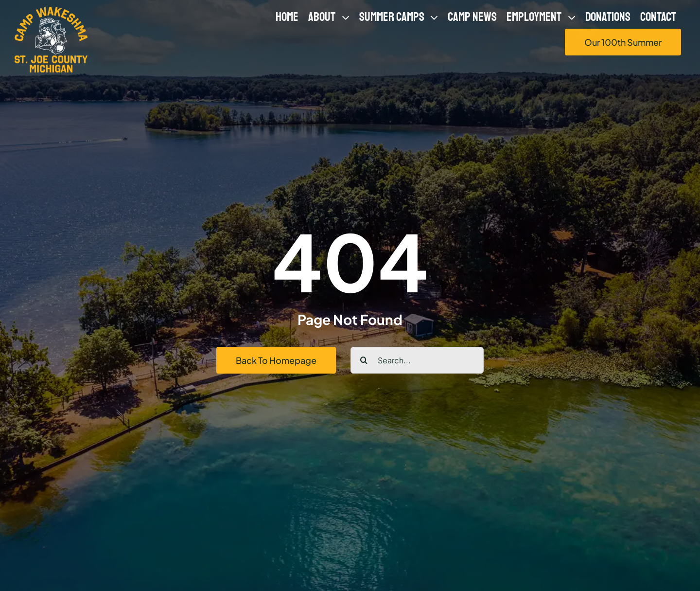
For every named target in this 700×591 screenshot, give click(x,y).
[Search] (364, 360)
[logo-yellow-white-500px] (51, 10)
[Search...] (417, 360)
